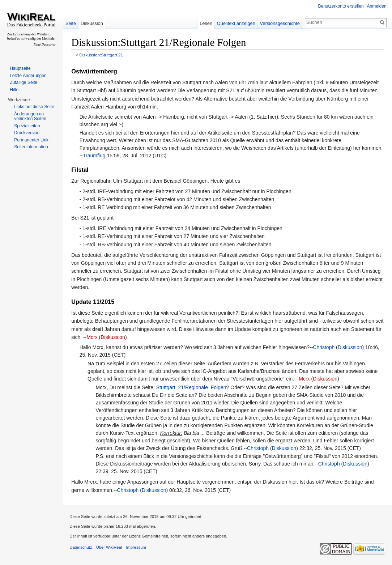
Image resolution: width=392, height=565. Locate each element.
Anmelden (376, 6)
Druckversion (27, 133)
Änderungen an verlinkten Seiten (30, 116)
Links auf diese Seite (34, 107)
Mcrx (125, 337)
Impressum (137, 548)
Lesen (206, 23)
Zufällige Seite (24, 82)
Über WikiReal (110, 548)
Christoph (325, 348)
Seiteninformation (31, 147)
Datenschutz (82, 548)
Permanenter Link (31, 140)
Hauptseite (20, 68)
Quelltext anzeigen (236, 23)
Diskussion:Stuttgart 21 (103, 55)
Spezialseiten (27, 126)
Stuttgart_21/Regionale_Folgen (192, 388)
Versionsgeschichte (279, 23)
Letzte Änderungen (28, 76)
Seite (71, 23)
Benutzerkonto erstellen (341, 6)
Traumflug (118, 156)
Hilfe (14, 90)
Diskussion (146, 337)
